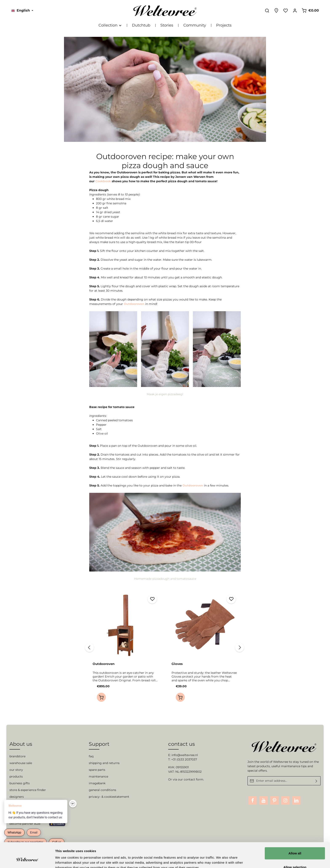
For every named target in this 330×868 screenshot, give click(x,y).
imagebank (97, 783)
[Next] (240, 647)
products (16, 776)
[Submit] (316, 781)
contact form (194, 779)
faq (91, 756)
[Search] (267, 11)
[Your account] (295, 11)
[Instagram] (285, 800)
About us (21, 744)
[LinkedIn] (296, 800)
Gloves (177, 664)
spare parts (97, 770)
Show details (221, 860)
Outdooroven (104, 664)
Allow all (295, 832)
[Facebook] (253, 800)
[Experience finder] (276, 11)
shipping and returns (104, 763)
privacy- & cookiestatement (109, 797)
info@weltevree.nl (185, 755)
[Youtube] (263, 800)
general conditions (102, 790)
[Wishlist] (286, 11)
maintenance (98, 776)
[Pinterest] (274, 800)
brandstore (17, 756)
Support (99, 744)
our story (16, 770)
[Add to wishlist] (152, 599)
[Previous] (89, 647)
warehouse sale (21, 763)
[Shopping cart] (310, 11)
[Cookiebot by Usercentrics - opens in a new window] (27, 860)
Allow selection (295, 846)
